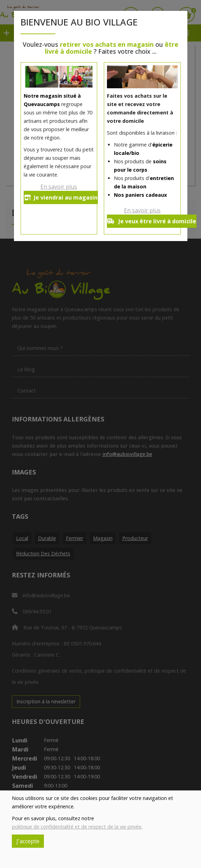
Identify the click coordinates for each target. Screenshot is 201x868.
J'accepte (28, 841)
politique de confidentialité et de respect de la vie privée (77, 827)
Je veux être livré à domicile (152, 221)
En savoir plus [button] (59, 187)
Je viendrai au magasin (61, 197)
